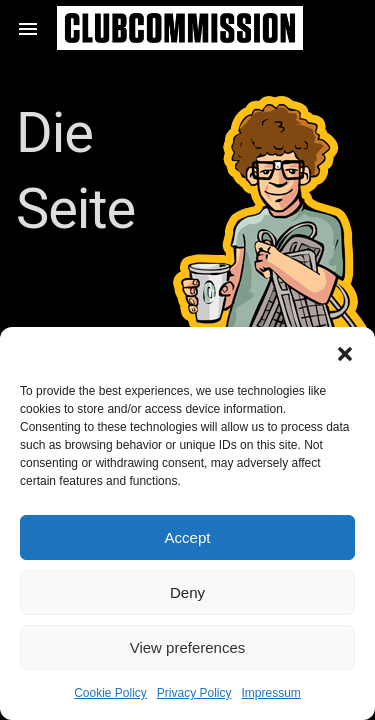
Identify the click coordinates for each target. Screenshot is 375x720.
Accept (188, 537)
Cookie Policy (110, 693)
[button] (345, 352)
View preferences (188, 647)
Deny (187, 592)
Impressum (271, 693)
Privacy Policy (194, 693)
